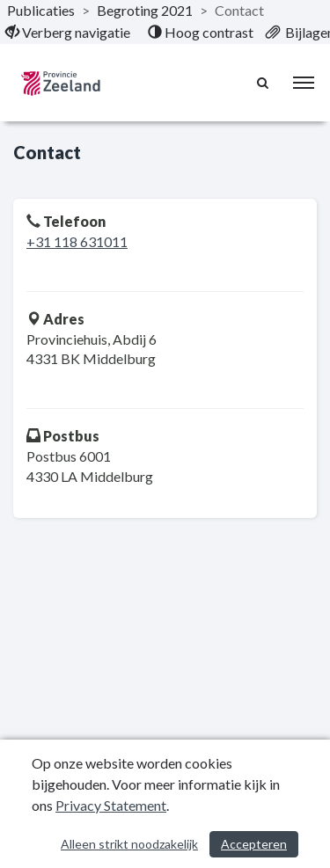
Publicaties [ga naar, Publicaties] (41, 10)
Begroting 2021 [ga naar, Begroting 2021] (145, 10)
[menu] (304, 83)
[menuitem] (68, 33)
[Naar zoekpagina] (264, 83)
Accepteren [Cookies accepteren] (254, 844)
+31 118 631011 (77, 241)
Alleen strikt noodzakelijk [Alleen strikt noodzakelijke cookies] (129, 844)
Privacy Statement (111, 805)
